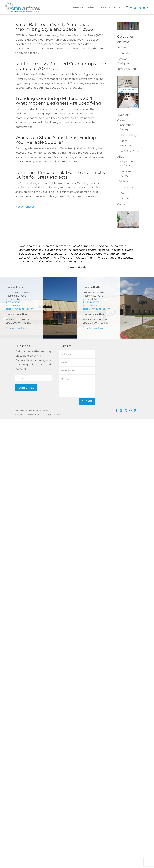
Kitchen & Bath (127, 69)
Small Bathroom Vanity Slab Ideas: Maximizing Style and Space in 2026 (54, 27)
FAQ (122, 193)
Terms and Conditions (25, 410)
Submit (87, 401)
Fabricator (124, 53)
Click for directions (16, 328)
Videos (124, 181)
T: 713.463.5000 (14, 302)
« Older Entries (25, 207)
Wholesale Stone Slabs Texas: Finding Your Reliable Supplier (56, 140)
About (104, 7)
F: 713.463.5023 (14, 305)
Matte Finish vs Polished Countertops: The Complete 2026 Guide (61, 66)
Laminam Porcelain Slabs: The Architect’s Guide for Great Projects (60, 175)
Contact (118, 7)
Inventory (78, 7)
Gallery (90, 7)
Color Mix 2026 (129, 151)
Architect (123, 42)
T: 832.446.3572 (91, 302)
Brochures (126, 187)
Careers (124, 199)
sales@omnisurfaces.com (19, 309)
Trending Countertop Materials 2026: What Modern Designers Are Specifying (58, 101)
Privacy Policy (42, 410)
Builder (122, 48)
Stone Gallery (128, 135)
